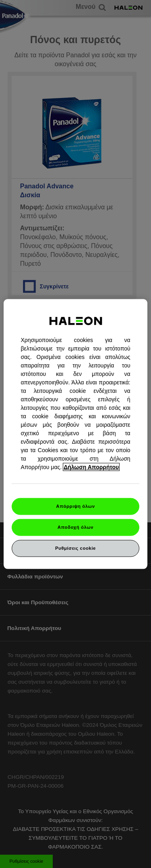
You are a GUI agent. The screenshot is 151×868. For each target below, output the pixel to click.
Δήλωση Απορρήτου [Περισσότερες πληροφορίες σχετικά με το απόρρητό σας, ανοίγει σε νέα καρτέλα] (91, 467)
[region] (75, 434)
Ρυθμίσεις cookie (75, 548)
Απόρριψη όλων (75, 506)
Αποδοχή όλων (76, 527)
